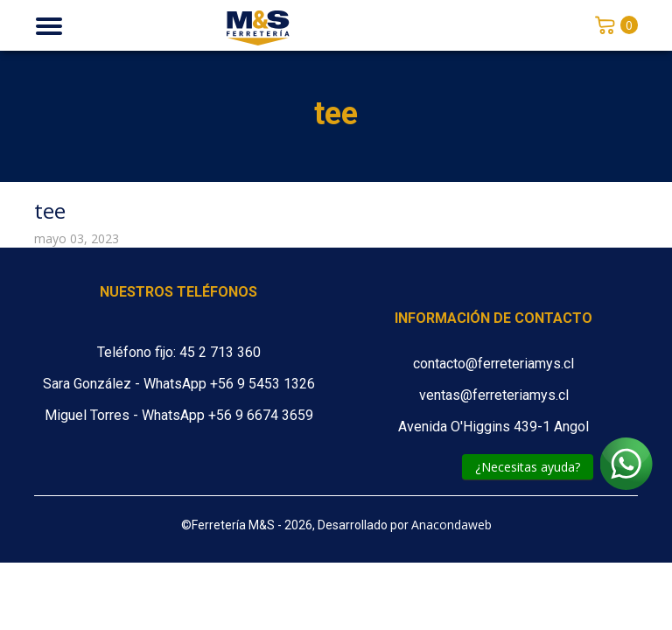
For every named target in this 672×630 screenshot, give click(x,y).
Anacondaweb (451, 525)
